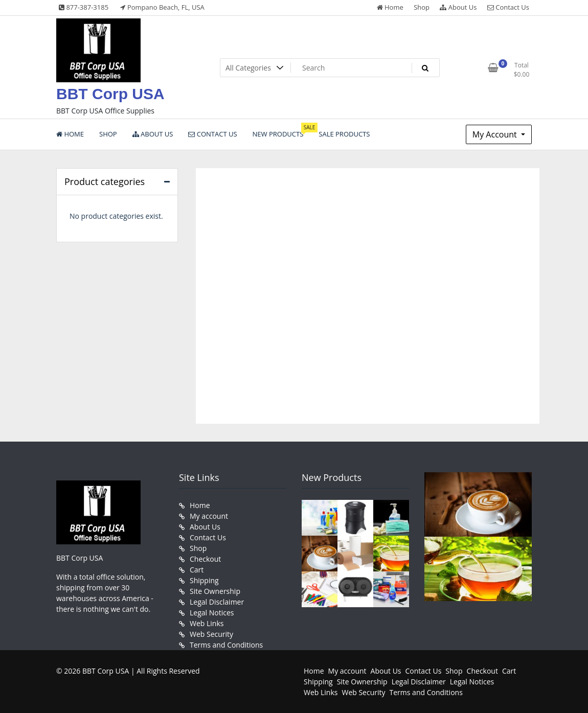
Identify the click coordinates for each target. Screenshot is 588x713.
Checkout (205, 559)
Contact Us (508, 7)
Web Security (211, 634)
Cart (197, 570)
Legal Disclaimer (217, 602)
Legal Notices (212, 613)
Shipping (204, 580)
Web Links (207, 623)
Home (390, 7)
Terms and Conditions (226, 645)
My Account (496, 134)
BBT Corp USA (110, 94)
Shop (422, 7)
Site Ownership (215, 591)
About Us (458, 7)
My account (209, 516)
